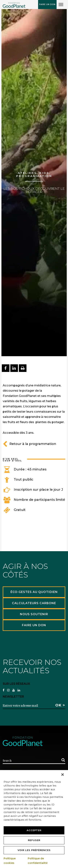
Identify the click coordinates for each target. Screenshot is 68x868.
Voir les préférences (34, 850)
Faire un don (47, 4)
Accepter (34, 830)
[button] (63, 775)
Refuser (34, 840)
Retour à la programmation (29, 444)
